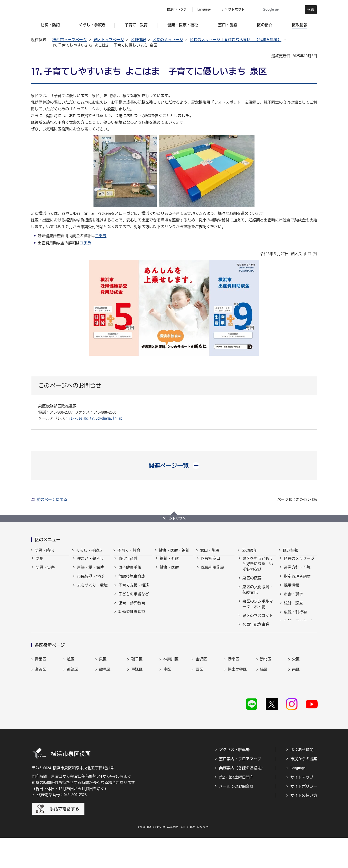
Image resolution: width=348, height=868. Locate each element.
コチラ (101, 236)
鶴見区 (105, 708)
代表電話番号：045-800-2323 (62, 825)
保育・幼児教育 (132, 607)
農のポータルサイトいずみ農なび (258, 649)
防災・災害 (45, 572)
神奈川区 (171, 697)
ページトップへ (174, 518)
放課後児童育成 (132, 581)
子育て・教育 (129, 550)
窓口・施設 (210, 550)
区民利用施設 (213, 572)
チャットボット (233, 9)
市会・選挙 (293, 598)
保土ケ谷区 (237, 708)
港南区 (234, 697)
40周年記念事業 (256, 629)
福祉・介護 (169, 563)
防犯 (40, 563)
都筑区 (73, 708)
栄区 (296, 697)
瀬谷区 (41, 708)
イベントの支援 (256, 661)
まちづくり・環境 (92, 589)
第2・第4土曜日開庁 (236, 808)
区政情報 (138, 40)
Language (298, 798)
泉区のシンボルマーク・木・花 (258, 608)
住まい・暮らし (90, 563)
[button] (174, 466)
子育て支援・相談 (134, 589)
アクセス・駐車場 (234, 780)
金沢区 (201, 697)
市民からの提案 (304, 789)
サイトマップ (302, 808)
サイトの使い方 (304, 826)
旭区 (71, 697)
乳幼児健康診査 (132, 616)
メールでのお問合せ (236, 817)
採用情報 (291, 589)
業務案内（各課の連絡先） (242, 798)
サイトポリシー (304, 817)
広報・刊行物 (295, 616)
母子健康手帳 (130, 572)
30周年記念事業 (256, 638)
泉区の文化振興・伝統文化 (258, 594)
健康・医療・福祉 (174, 550)
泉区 (103, 697)
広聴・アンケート (299, 625)
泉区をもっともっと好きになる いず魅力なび (258, 568)
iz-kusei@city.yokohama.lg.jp (96, 418)
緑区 (264, 708)
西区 (199, 708)
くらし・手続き (89, 550)
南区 (296, 708)
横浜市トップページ (70, 40)
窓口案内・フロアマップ (240, 789)
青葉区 (41, 697)
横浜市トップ (177, 9)
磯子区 (137, 697)
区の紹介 (249, 550)
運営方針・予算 (297, 572)
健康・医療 (169, 572)
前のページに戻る (52, 499)
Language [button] (204, 9)
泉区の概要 (252, 582)
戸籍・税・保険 (90, 572)
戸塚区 (137, 708)
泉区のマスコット (258, 620)
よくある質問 (302, 780)
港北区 (266, 697)
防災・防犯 (44, 550)
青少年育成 (128, 563)
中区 (167, 708)
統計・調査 (293, 607)
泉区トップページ (109, 40)
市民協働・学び (90, 581)
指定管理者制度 (297, 581)
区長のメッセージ (168, 40)
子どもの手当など (134, 598)
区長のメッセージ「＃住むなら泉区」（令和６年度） (236, 40)
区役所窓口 (211, 563)
